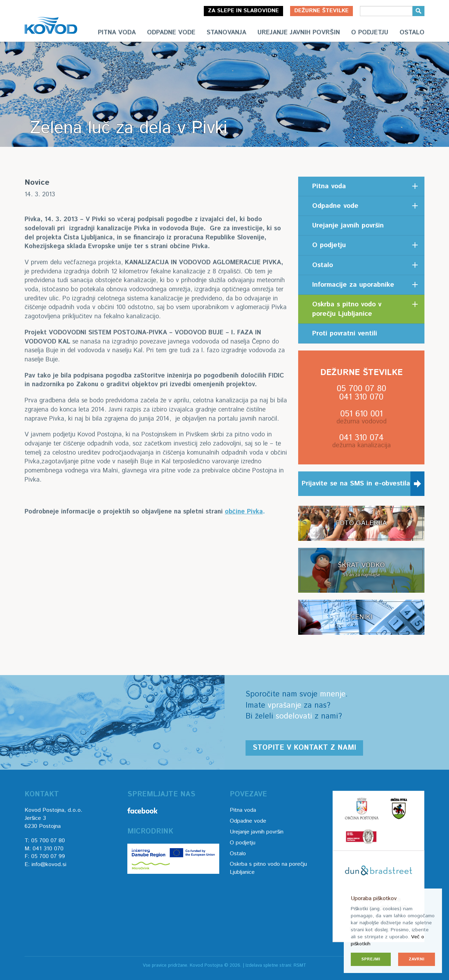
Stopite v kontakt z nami (304, 748)
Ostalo (412, 33)
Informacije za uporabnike (353, 285)
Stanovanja (226, 33)
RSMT (300, 965)
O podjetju (370, 33)
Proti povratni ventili (345, 334)
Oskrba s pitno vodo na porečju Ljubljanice (268, 868)
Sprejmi (371, 959)
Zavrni (417, 959)
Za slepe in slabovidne (243, 11)
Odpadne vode (171, 33)
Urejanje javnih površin (299, 33)
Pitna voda (117, 33)
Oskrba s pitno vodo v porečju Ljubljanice (347, 309)
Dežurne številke (321, 11)
